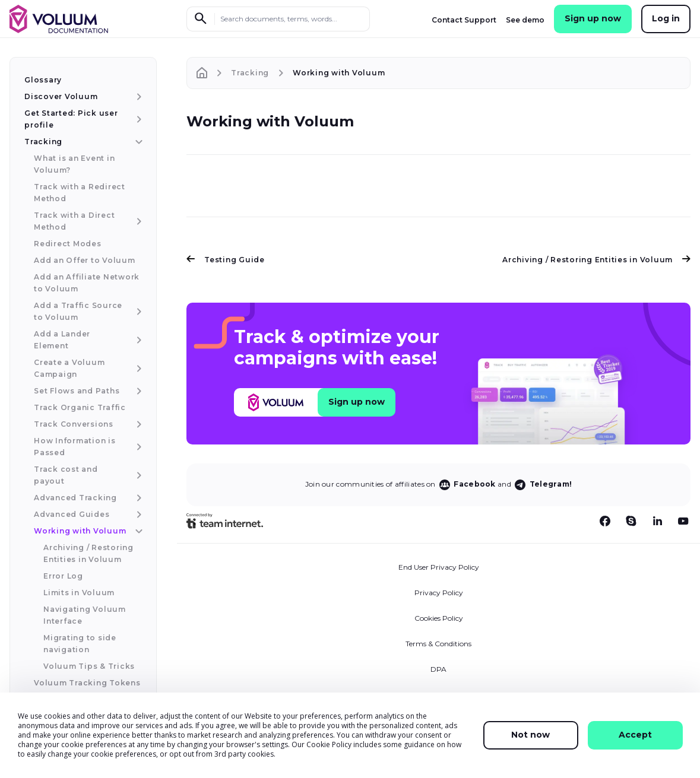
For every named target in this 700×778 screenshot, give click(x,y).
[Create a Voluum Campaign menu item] (138, 369)
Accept (635, 735)
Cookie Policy (329, 744)
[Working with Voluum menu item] (138, 531)
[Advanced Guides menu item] (138, 515)
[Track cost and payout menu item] (138, 475)
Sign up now (593, 18)
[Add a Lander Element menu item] (138, 340)
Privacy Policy (439, 593)
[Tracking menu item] (138, 142)
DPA (438, 669)
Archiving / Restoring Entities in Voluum (596, 260)
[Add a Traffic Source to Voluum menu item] (138, 312)
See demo (525, 20)
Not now (530, 735)
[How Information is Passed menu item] (138, 447)
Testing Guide (226, 260)
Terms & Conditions (438, 644)
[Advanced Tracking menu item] (138, 498)
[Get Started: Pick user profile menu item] (138, 119)
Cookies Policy (439, 618)
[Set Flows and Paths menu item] (138, 391)
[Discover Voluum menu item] (138, 97)
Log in (666, 18)
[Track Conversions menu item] (138, 424)
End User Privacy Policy (439, 567)
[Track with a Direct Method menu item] (138, 221)
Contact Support (464, 20)
